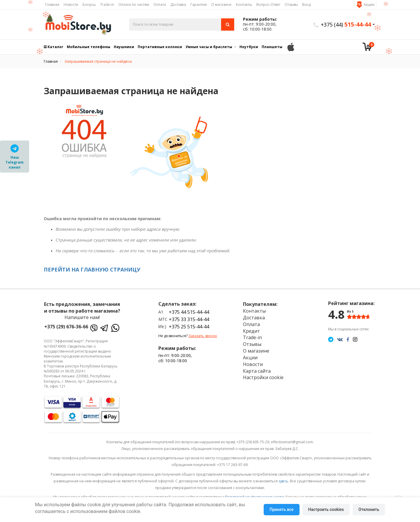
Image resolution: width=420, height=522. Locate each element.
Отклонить (369, 509)
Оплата (160, 5)
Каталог (54, 47)
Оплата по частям (134, 5)
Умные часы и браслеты (209, 47)
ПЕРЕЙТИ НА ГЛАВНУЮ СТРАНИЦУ (92, 269)
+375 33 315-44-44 (189, 319)
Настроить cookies (326, 509)
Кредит (251, 331)
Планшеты (272, 47)
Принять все (281, 509)
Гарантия (199, 5)
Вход (306, 5)
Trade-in (107, 5)
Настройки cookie (263, 377)
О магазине (221, 5)
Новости (71, 5)
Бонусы (89, 5)
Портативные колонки (160, 47)
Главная (52, 5)
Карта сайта (257, 371)
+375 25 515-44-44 (189, 327)
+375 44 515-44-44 (189, 312)
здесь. (284, 481)
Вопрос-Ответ (268, 5)
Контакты (244, 5)
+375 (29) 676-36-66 (66, 327)
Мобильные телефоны (89, 47)
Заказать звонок (203, 336)
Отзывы (291, 5)
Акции (369, 5)
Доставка (178, 5)
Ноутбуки (249, 47)
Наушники (124, 47)
